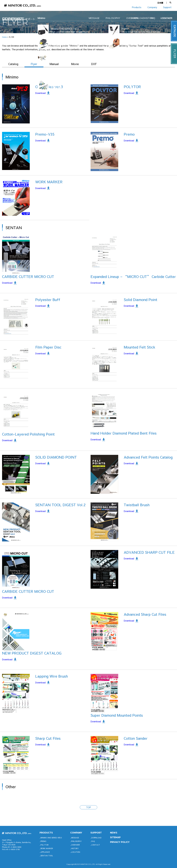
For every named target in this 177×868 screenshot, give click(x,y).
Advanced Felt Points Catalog (148, 457)
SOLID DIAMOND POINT (56, 457)
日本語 (160, 3)
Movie (75, 64)
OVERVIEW (75, 845)
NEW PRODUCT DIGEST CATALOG (32, 653)
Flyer (34, 64)
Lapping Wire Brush (52, 676)
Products (137, 7)
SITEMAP (115, 837)
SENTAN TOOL (47, 856)
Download (40, 93)
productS (46, 833)
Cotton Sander (136, 738)
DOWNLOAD (96, 838)
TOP (88, 807)
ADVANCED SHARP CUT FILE (149, 552)
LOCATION (76, 852)
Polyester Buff (48, 300)
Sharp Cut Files (48, 738)
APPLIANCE (45, 852)
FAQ (93, 841)
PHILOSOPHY (76, 841)
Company (152, 7)
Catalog (13, 64)
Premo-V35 (45, 134)
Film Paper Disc (48, 347)
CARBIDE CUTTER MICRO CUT (28, 276)
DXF (94, 64)
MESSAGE (75, 838)
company (76, 833)
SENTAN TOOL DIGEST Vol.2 (60, 505)
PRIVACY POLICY (120, 842)
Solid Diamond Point (140, 300)
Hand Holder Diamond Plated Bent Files (124, 433)
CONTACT (96, 845)
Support (167, 7)
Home (4, 37)
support (96, 833)
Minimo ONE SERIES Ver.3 (51, 838)
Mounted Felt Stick (139, 347)
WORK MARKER (49, 182)
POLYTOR (132, 87)
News (114, 833)
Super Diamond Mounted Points (117, 715)
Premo (129, 134)
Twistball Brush (137, 505)
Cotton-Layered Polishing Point (28, 434)
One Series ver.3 (49, 87)
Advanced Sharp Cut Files (145, 614)
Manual (54, 64)
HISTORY (75, 848)
